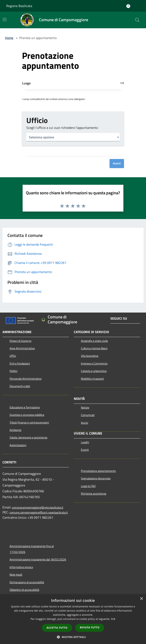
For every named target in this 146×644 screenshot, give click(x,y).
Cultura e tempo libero (94, 348)
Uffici (13, 356)
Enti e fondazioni (20, 363)
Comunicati (88, 415)
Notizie (85, 408)
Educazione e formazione (25, 407)
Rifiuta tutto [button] (90, 627)
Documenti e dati (20, 386)
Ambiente (15, 430)
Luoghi (85, 442)
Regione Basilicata (19, 6)
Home (9, 38)
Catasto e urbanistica (94, 371)
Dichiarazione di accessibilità (27, 582)
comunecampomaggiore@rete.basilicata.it (38, 508)
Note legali (16, 575)
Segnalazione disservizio (96, 478)
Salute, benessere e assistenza (28, 437)
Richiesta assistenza (94, 494)
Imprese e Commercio (94, 363)
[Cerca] (137, 20)
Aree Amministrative (22, 348)
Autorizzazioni (18, 445)
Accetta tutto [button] (57, 628)
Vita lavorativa (90, 356)
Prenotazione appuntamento (98, 471)
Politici (13, 371)
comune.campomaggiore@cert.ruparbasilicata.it (39, 513)
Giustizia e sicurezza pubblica (27, 415)
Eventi (85, 450)
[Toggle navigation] (5, 20)
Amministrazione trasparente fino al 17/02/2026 (32, 549)
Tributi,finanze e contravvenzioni (29, 422)
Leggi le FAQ (88, 486)
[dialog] (73, 619)
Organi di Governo (20, 341)
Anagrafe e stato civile (94, 341)
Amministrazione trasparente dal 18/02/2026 (38, 559)
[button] (73, 637)
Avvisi (85, 423)
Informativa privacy (21, 567)
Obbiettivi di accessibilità (24, 590)
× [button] (141, 599)
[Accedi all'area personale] (128, 6)
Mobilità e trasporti (92, 379)
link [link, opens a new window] (113, 619)
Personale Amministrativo (26, 379)
